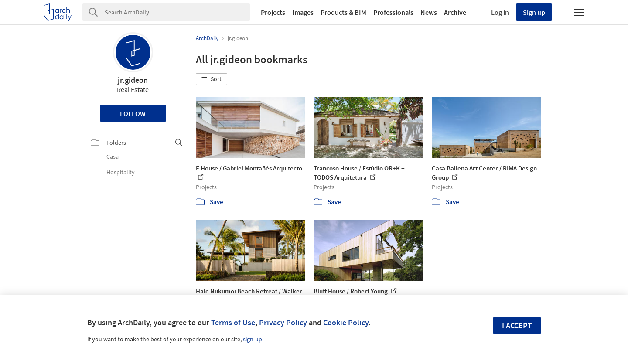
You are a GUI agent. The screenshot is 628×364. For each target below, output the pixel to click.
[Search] (177, 12)
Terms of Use (233, 322)
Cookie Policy (346, 322)
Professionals (393, 12)
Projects (273, 12)
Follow (133, 113)
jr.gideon (133, 80)
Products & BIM (343, 12)
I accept (517, 325)
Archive (455, 12)
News (429, 12)
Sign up (534, 12)
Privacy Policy (283, 322)
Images (303, 12)
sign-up (253, 339)
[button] (212, 79)
